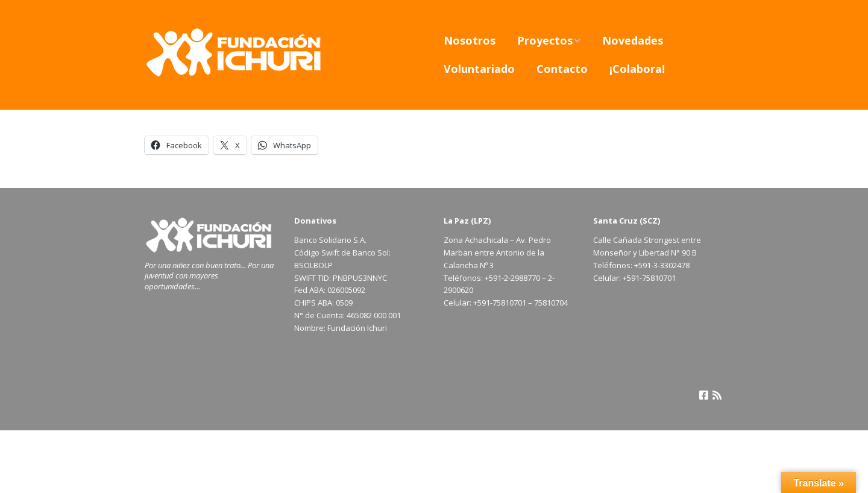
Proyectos (545, 40)
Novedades (633, 40)
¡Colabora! (637, 69)
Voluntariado (479, 69)
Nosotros (470, 40)
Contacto (562, 69)
